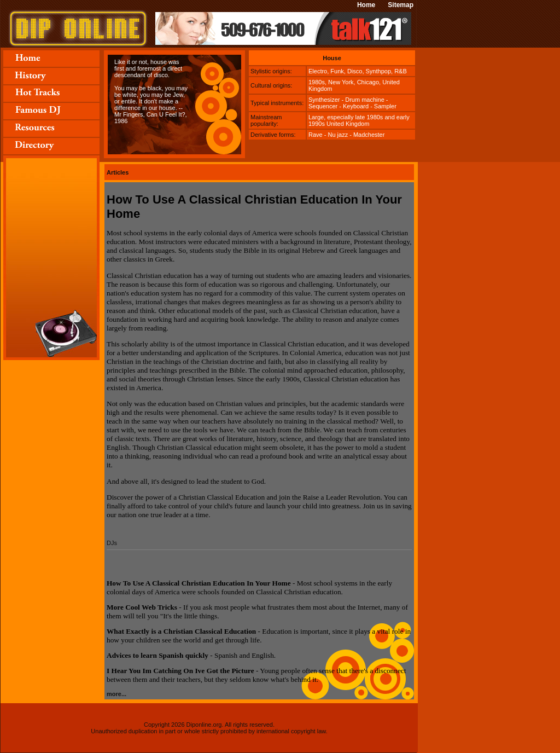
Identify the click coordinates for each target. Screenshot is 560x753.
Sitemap (401, 5)
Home (366, 5)
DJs (112, 543)
